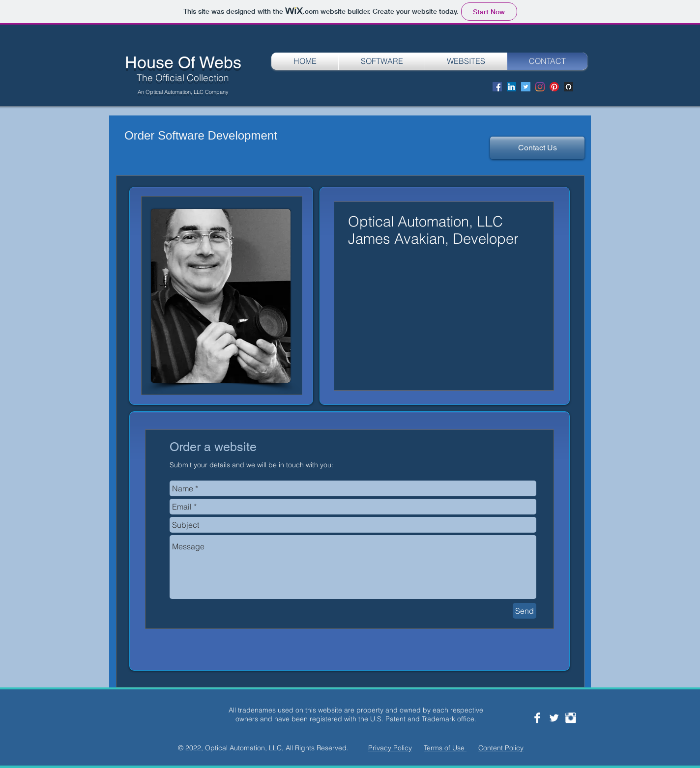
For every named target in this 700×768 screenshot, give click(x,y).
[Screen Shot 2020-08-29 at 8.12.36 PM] (569, 87)
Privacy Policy (390, 748)
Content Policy (501, 748)
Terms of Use (445, 748)
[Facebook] (497, 87)
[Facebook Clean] (537, 718)
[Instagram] (540, 87)
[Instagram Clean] (571, 718)
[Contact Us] (537, 148)
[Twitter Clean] (554, 718)
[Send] (525, 611)
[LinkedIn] (511, 87)
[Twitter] (526, 87)
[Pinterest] (554, 87)
